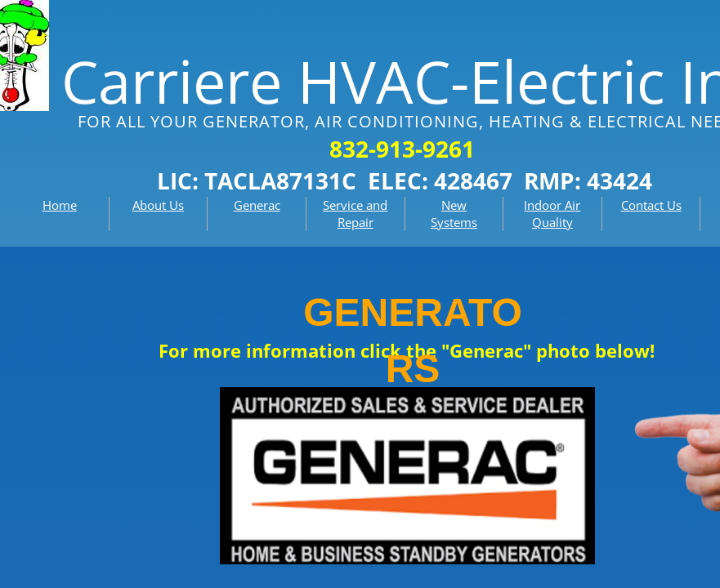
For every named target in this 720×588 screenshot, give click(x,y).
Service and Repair (355, 214)
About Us (158, 205)
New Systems (454, 214)
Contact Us (651, 205)
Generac (257, 205)
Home (60, 205)
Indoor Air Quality (552, 214)
